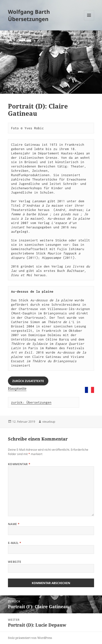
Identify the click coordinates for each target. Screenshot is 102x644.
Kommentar (19, 464)
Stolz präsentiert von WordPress (30, 638)
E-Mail (15, 543)
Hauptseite (17, 388)
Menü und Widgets (89, 20)
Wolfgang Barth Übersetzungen (29, 15)
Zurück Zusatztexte (28, 381)
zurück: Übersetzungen (31, 402)
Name (14, 524)
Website (15, 562)
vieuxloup (49, 422)
